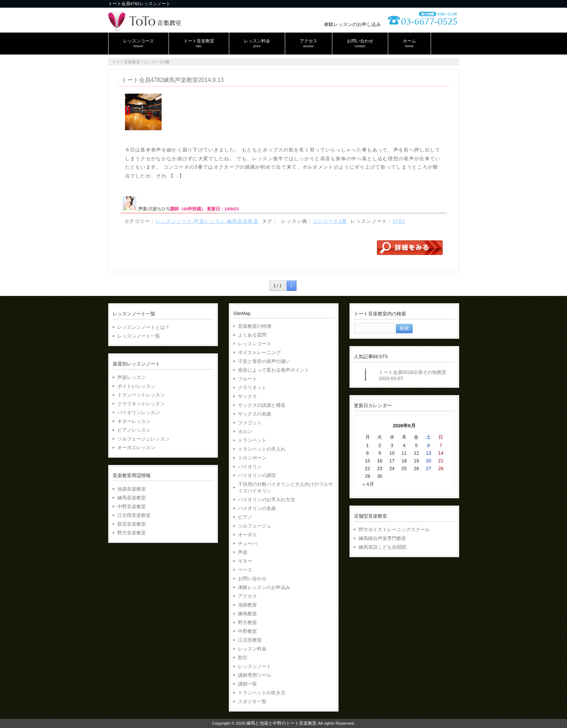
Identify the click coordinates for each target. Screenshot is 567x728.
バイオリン (250, 467)
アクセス (247, 596)
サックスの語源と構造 (262, 405)
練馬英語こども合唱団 (382, 547)
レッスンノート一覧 (139, 336)
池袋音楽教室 (132, 489)
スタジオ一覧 (252, 701)
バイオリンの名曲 (257, 508)
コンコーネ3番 (330, 221)
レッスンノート (174, 221)
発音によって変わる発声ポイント (274, 370)
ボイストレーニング (259, 352)
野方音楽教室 (132, 533)
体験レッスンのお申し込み (352, 24)
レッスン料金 (252, 649)
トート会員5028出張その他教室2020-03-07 (413, 375)
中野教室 (247, 631)
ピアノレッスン (134, 430)
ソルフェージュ (255, 526)
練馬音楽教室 (243, 221)
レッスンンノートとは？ (143, 327)
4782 (399, 221)
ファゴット (250, 423)
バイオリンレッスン (139, 412)
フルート (247, 379)
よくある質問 (252, 335)
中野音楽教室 (132, 506)
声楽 (143, 209)
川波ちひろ (159, 209)
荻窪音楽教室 (132, 524)
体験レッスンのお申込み (264, 587)
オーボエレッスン (136, 448)
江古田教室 (250, 640)
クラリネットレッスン (141, 404)
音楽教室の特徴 (255, 326)
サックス (247, 396)
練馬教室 (247, 614)
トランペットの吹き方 (262, 693)
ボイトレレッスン (136, 386)
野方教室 (247, 622)
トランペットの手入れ (262, 449)
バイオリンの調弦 (257, 475)
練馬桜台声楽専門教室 (382, 538)
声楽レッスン (209, 221)
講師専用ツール (255, 675)
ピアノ (245, 517)
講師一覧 (247, 684)
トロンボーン (252, 458)
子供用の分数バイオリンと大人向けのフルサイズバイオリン (286, 487)
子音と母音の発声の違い (264, 361)
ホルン (245, 431)
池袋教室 (247, 605)
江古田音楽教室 (134, 515)
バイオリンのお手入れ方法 (267, 500)
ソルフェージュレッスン (143, 439)
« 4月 (368, 484)
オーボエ (247, 535)
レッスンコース (255, 344)
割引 (243, 658)
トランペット (252, 440)
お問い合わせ (252, 579)
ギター (245, 561)
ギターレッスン (134, 421)
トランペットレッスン (141, 395)
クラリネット (252, 388)
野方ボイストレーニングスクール (394, 530)
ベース (245, 570)
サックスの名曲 (255, 414)
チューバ (247, 543)
